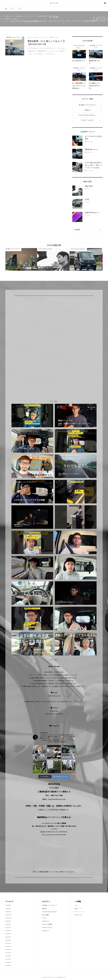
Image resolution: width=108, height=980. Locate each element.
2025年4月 (8, 912)
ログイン (77, 905)
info (49, 696)
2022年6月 (8, 934)
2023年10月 (8, 931)
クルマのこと (46, 931)
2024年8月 (8, 921)
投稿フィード (78, 909)
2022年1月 (8, 946)
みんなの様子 (46, 915)
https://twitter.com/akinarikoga (54, 714)
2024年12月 (8, 915)
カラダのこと (46, 921)
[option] (22, 259)
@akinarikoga (54, 711)
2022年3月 (8, 943)
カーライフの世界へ (47, 924)
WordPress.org (78, 915)
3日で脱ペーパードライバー (87, 105)
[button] (56, 401)
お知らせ (87, 110)
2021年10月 (8, 950)
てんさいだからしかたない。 (87, 115)
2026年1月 (8, 905)
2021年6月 (8, 962)
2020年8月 (8, 965)
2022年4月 (8, 940)
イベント (44, 918)
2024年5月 (8, 924)
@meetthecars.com (55, 696)
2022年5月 (8, 937)
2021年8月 (8, 956)
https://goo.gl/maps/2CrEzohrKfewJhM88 (54, 835)
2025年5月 (8, 909)
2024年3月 (8, 927)
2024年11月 (8, 918)
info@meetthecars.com (57, 799)
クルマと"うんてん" (87, 120)
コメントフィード (79, 912)
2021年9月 (8, 953)
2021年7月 (8, 959)
